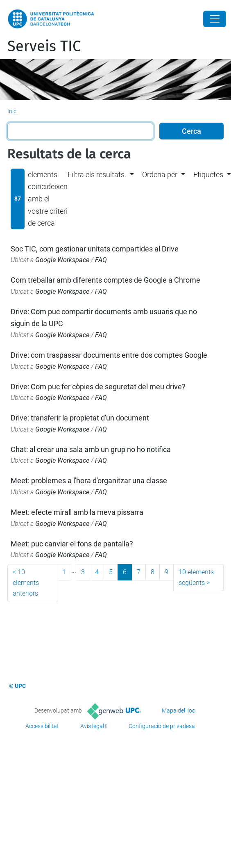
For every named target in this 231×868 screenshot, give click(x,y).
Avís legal (92, 726)
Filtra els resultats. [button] (97, 175)
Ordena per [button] (160, 175)
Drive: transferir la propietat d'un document (80, 418)
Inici (12, 111)
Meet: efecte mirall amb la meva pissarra (77, 512)
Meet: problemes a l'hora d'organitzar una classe (89, 481)
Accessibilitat (42, 726)
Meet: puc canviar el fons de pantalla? (72, 544)
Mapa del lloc (178, 710)
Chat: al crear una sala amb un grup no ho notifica (91, 449)
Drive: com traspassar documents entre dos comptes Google (109, 355)
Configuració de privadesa (162, 726)
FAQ (101, 260)
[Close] (215, 19)
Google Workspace (62, 260)
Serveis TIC (44, 46)
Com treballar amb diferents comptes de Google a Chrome (105, 280)
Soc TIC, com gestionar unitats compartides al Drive (95, 249)
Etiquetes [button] (208, 175)
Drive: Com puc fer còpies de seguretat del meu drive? (98, 387)
